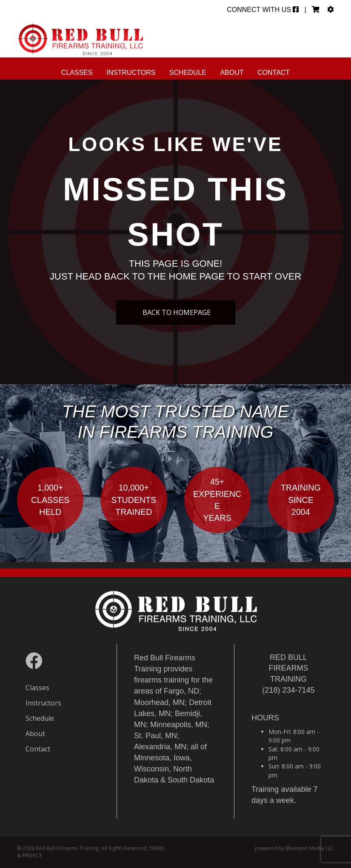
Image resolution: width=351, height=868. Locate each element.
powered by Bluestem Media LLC (294, 848)
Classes (77, 73)
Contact (274, 73)
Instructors (131, 73)
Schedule (188, 73)
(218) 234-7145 (288, 690)
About (232, 73)
